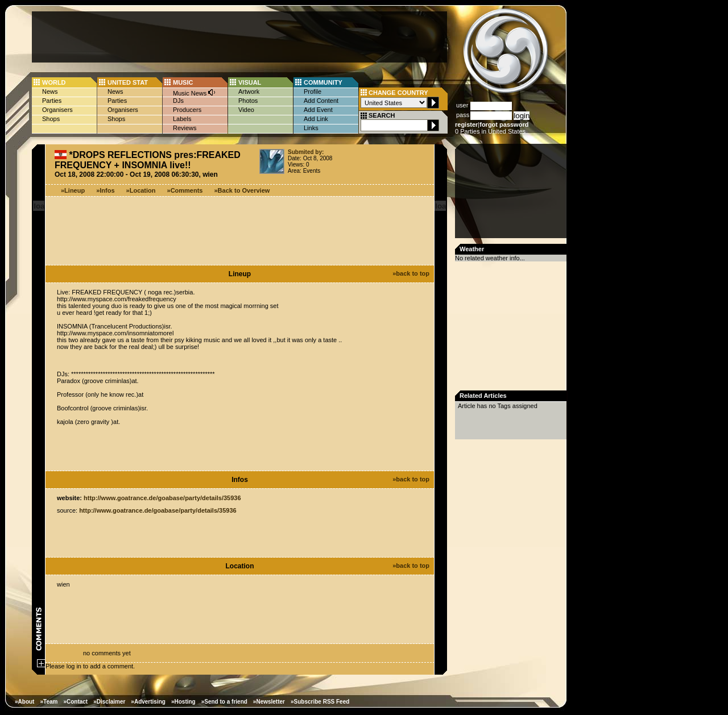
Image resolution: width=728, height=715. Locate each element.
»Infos (105, 190)
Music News (195, 92)
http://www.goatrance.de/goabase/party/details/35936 (162, 498)
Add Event (318, 110)
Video (246, 110)
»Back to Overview (242, 190)
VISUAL (250, 82)
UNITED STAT (128, 82)
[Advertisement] (239, 37)
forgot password (504, 124)
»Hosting (183, 702)
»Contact (75, 702)
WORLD (54, 82)
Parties (52, 101)
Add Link (316, 119)
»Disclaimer (109, 702)
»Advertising (148, 702)
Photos (248, 101)
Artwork (249, 92)
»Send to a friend (224, 702)
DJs (178, 101)
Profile (313, 92)
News (50, 92)
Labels (182, 119)
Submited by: (306, 152)
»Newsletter (269, 702)
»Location (141, 190)
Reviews (185, 128)
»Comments (185, 190)
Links (311, 128)
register (466, 124)
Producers (187, 110)
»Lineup (73, 190)
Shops (51, 119)
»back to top (411, 273)
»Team (49, 702)
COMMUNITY (323, 82)
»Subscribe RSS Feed (320, 702)
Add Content (321, 101)
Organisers (57, 110)
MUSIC (183, 82)
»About (24, 702)
